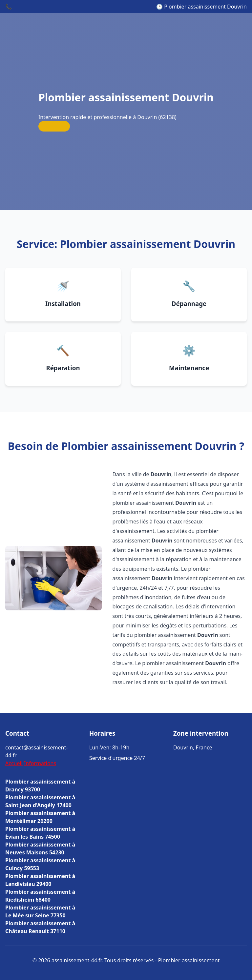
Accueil (14, 763)
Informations (40, 763)
